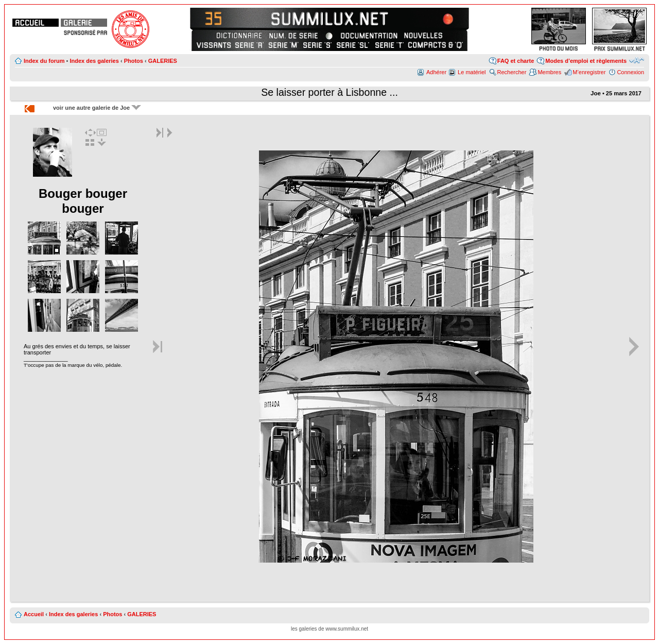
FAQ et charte (516, 61)
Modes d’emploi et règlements (586, 61)
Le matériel (472, 72)
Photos (134, 61)
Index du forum (44, 61)
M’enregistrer (589, 72)
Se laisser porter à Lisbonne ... (329, 92)
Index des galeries (94, 61)
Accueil (34, 614)
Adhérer (436, 72)
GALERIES (163, 61)
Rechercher (512, 72)
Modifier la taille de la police (637, 60)
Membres (549, 72)
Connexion (630, 72)
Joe (596, 93)
